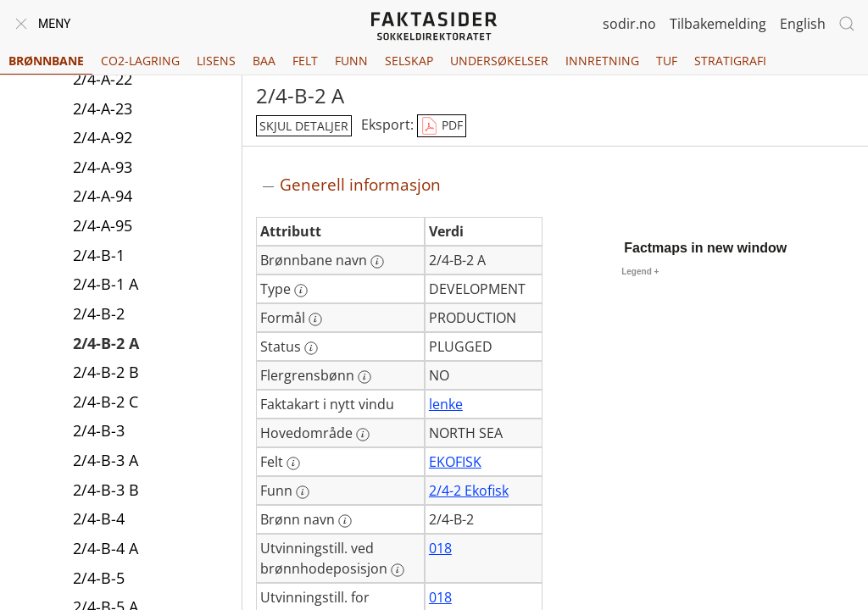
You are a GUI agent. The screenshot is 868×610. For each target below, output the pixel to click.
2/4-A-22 (103, 79)
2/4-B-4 (99, 518)
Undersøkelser (499, 61)
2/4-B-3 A (106, 460)
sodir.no (629, 24)
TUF (667, 61)
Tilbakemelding (718, 24)
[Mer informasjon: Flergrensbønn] (364, 377)
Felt (305, 61)
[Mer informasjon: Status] (311, 348)
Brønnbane (46, 61)
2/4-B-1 (99, 255)
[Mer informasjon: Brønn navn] (345, 521)
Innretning (602, 61)
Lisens (216, 61)
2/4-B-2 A (106, 343)
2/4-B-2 (99, 313)
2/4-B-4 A (106, 548)
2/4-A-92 (103, 137)
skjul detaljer (304, 126)
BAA (264, 61)
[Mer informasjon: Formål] (315, 319)
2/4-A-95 (103, 225)
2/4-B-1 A (106, 284)
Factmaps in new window (705, 248)
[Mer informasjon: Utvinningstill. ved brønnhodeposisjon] (398, 570)
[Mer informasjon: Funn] (303, 492)
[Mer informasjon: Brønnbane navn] (377, 262)
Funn (351, 61)
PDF (442, 126)
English (803, 24)
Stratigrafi (730, 61)
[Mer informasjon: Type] (301, 291)
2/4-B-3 (99, 430)
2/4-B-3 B (106, 490)
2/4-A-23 (103, 108)
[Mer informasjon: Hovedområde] (363, 435)
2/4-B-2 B (106, 372)
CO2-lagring (140, 61)
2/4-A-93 (103, 167)
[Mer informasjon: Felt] (293, 463)
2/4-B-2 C (106, 402)
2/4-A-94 (103, 196)
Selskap (409, 61)
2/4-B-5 (99, 578)
